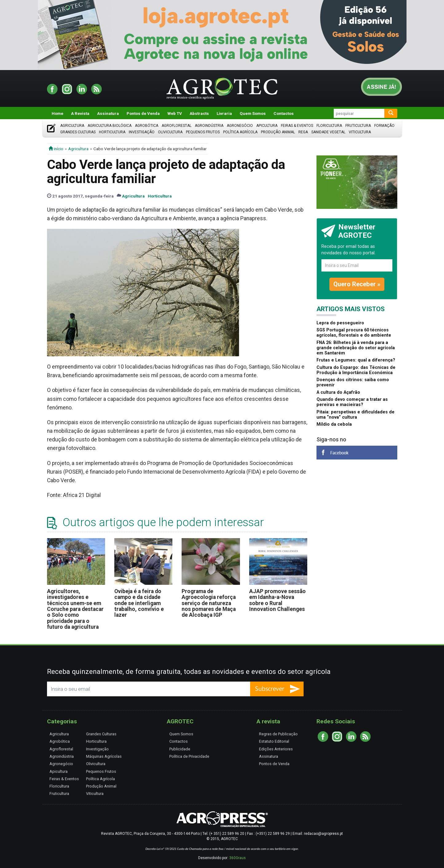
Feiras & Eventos (297, 126)
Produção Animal (278, 132)
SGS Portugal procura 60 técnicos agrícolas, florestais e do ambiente (354, 333)
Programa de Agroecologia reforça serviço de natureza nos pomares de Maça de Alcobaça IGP (209, 603)
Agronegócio (240, 126)
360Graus (238, 858)
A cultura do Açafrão (338, 392)
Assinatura (108, 113)
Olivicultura (170, 132)
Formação (384, 126)
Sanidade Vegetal (328, 132)
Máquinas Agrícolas (104, 756)
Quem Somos (253, 113)
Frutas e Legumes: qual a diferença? (356, 360)
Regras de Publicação (278, 734)
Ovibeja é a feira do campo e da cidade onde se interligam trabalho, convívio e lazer (139, 603)
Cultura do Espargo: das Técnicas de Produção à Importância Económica (356, 370)
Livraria (224, 113)
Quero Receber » (357, 284)
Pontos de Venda (143, 113)
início (56, 149)
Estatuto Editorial (274, 741)
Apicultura (267, 126)
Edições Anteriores (276, 749)
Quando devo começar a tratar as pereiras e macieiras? (352, 402)
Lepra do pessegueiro (340, 323)
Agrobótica (147, 126)
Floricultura (329, 126)
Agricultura (72, 126)
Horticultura (112, 132)
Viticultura (360, 132)
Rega (303, 132)
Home (57, 113)
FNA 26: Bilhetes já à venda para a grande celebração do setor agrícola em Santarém (356, 348)
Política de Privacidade (189, 756)
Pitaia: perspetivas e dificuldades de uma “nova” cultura (356, 415)
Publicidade (180, 749)
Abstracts (199, 113)
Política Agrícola (240, 132)
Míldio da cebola (334, 424)
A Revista (80, 113)
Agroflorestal (177, 126)
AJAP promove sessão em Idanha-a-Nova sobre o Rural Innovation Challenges (277, 600)
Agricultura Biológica (110, 126)
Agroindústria (209, 126)
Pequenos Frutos (203, 132)
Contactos (284, 113)
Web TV (175, 113)
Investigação (142, 132)
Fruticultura (358, 126)
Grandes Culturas (78, 132)
